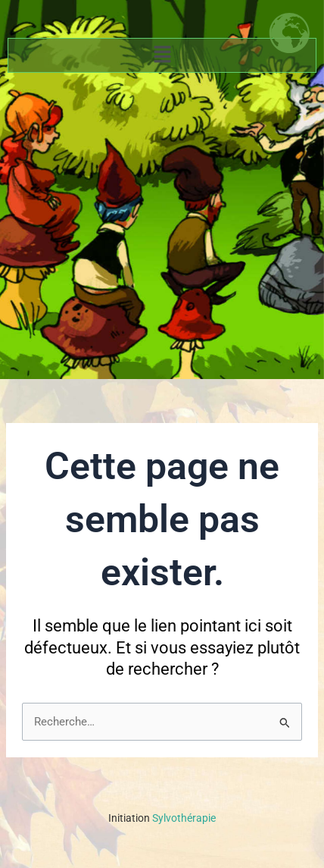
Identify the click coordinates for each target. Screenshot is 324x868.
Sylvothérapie (162, 818)
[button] (162, 55)
